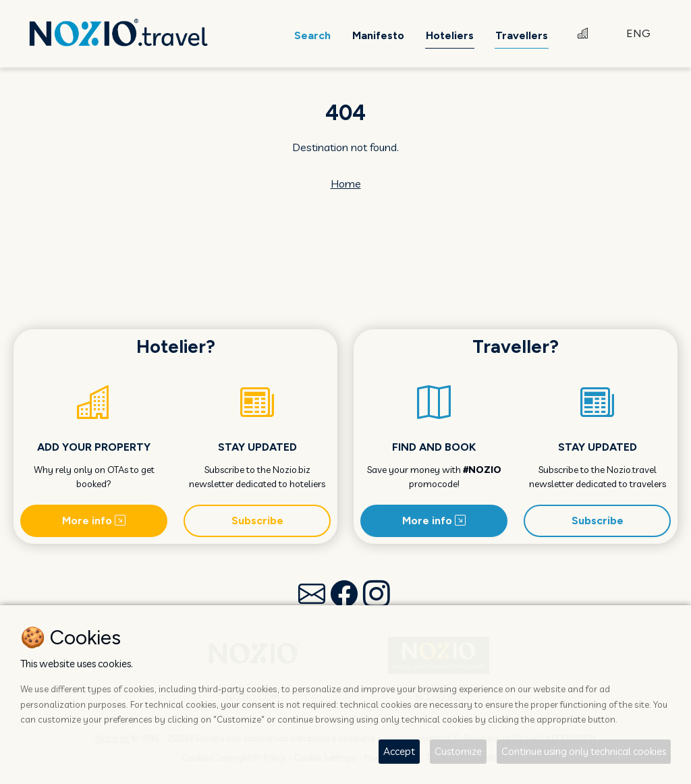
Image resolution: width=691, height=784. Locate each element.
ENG (638, 33)
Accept (399, 751)
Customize (458, 751)
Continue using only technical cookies (584, 751)
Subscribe (257, 521)
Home (346, 184)
